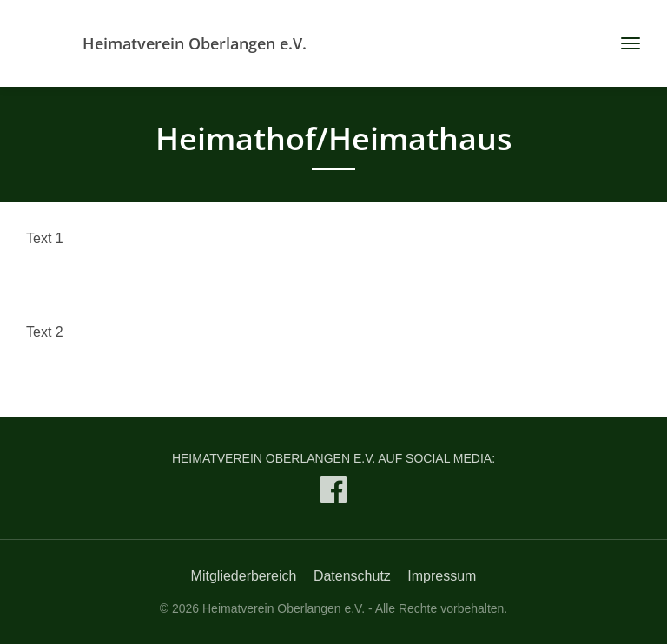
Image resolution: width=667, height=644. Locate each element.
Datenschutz (352, 576)
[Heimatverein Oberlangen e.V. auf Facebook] (333, 493)
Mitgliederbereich (244, 576)
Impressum (442, 576)
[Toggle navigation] (624, 43)
